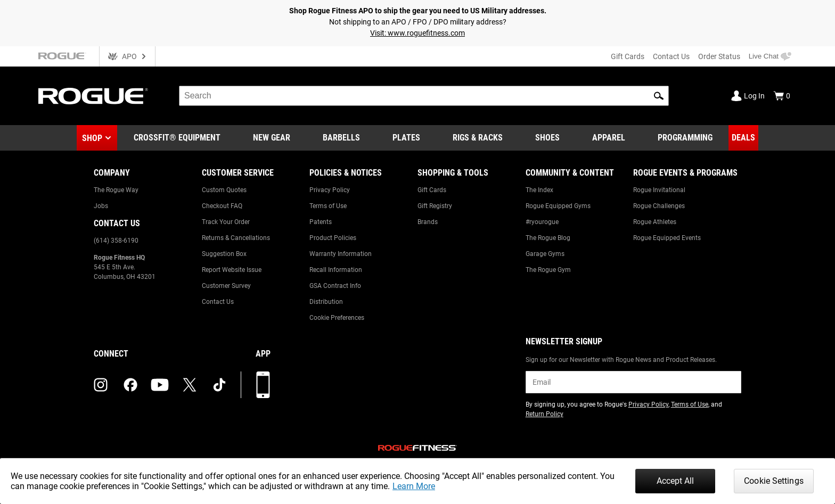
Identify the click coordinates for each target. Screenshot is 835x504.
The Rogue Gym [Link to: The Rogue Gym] (548, 270)
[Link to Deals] (743, 138)
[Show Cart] (782, 96)
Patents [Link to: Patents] (321, 222)
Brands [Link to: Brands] (428, 222)
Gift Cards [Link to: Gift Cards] (432, 190)
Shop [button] (92, 138)
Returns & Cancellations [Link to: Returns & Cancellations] (236, 238)
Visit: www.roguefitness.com (418, 33)
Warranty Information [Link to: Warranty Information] (341, 254)
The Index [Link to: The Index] (539, 190)
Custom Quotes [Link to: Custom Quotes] (224, 190)
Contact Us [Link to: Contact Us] (218, 302)
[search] (424, 96)
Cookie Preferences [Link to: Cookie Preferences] (337, 318)
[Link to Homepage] (93, 96)
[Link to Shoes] (547, 138)
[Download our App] (263, 385)
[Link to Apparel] (609, 138)
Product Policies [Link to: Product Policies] (333, 238)
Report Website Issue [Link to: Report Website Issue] (232, 270)
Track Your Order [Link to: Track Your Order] (226, 222)
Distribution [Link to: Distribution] (326, 302)
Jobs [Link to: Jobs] (101, 206)
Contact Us (671, 56)
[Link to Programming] (685, 138)
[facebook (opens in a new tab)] (130, 385)
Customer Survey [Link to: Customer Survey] (226, 286)
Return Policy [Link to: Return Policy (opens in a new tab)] (545, 414)
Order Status (719, 56)
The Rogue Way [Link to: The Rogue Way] (116, 190)
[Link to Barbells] (341, 138)
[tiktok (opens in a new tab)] (219, 385)
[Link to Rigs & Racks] (478, 138)
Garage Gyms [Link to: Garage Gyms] (545, 254)
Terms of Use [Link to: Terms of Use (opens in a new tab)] (690, 404)
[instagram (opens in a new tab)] (101, 385)
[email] (633, 382)
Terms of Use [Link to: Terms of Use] (328, 206)
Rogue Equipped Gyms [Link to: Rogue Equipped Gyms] (558, 206)
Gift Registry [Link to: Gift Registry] (435, 206)
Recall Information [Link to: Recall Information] (336, 270)
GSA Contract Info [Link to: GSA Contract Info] (335, 286)
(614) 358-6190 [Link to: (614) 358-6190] (116, 241)
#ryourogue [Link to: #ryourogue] (542, 222)
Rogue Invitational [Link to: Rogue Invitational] (659, 190)
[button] (659, 96)
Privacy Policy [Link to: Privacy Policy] (330, 190)
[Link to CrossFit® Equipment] (177, 138)
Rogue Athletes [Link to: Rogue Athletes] (655, 222)
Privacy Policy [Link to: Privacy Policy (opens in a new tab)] (648, 404)
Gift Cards (628, 56)
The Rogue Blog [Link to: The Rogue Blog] (548, 238)
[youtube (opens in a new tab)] (160, 385)
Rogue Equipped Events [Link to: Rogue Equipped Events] (667, 238)
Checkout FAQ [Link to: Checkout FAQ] (222, 206)
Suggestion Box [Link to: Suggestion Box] (224, 254)
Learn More (414, 486)
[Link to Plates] (406, 138)
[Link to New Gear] (272, 138)
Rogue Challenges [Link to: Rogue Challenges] (659, 206)
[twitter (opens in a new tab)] (190, 385)
